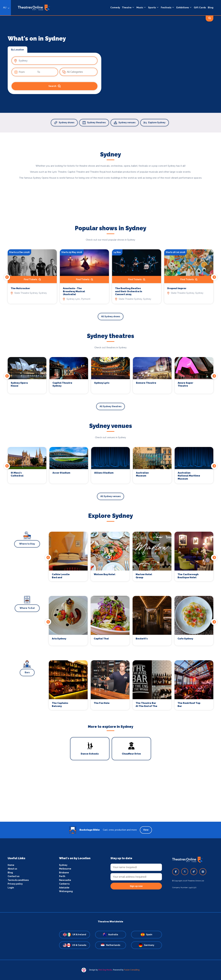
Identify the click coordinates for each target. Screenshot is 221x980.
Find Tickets (32, 280)
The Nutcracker (20, 288)
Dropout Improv (177, 288)
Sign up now (136, 886)
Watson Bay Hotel (105, 574)
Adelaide (64, 888)
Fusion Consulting (132, 970)
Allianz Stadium (104, 473)
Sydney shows (64, 123)
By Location (17, 50)
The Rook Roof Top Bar (189, 705)
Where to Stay (27, 544)
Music (140, 8)
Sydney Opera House (19, 384)
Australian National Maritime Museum (189, 476)
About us (12, 869)
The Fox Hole (102, 703)
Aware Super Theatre (185, 384)
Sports (152, 8)
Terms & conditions (18, 880)
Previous (7, 277)
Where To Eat (27, 608)
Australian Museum (142, 474)
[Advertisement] (110, 800)
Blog (211, 8)
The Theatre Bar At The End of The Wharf (146, 705)
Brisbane (64, 873)
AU (5, 8)
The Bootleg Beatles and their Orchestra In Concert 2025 (129, 291)
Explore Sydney (155, 123)
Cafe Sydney (185, 639)
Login (11, 888)
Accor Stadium (61, 473)
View (146, 830)
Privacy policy (15, 884)
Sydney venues (125, 123)
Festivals (166, 8)
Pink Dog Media (105, 970)
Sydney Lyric (102, 383)
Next (214, 277)
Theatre (127, 8)
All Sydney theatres (110, 406)
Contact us (14, 876)
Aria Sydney (59, 639)
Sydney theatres (94, 123)
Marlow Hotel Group (144, 576)
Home (11, 865)
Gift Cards (200, 8)
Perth (62, 876)
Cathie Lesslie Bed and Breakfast (61, 576)
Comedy (115, 8)
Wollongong (66, 891)
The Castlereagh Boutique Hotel (188, 576)
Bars (27, 672)
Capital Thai (101, 639)
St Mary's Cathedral (17, 474)
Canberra (64, 884)
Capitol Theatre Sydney (62, 384)
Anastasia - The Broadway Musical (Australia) (74, 291)
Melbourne (65, 869)
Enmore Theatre (146, 383)
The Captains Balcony (60, 705)
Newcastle (65, 880)
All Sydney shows (111, 316)
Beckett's (142, 639)
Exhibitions (183, 8)
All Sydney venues (110, 496)
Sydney (63, 865)
